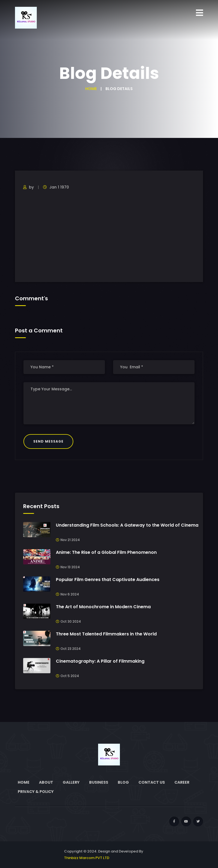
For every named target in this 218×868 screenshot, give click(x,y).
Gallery (71, 782)
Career (182, 782)
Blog (123, 782)
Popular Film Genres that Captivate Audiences (108, 580)
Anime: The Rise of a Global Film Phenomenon (106, 552)
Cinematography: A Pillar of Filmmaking (100, 661)
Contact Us (152, 782)
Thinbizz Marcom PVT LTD (87, 858)
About (46, 782)
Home (91, 89)
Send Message (48, 441)
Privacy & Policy (36, 792)
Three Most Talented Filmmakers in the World (106, 634)
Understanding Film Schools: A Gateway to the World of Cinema (127, 525)
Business (99, 782)
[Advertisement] (109, 236)
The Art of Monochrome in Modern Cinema (103, 607)
